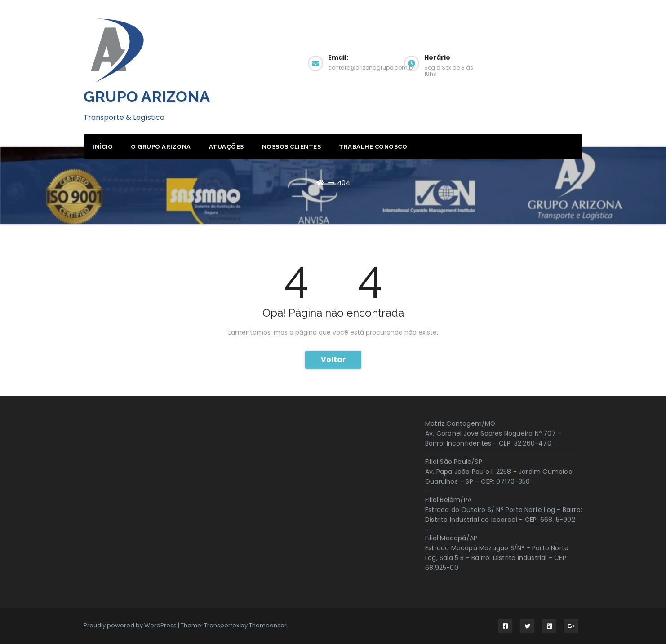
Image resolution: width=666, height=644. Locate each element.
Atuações (226, 147)
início (103, 147)
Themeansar (268, 625)
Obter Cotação (544, 62)
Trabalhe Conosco (373, 147)
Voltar (333, 359)
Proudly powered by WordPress (131, 625)
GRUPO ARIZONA (147, 97)
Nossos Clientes (292, 147)
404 (344, 183)
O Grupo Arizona (161, 147)
